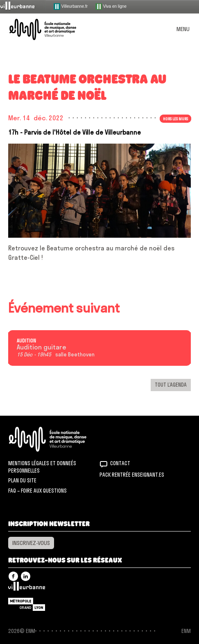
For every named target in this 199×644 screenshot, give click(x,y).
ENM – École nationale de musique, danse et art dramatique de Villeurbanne (52, 29)
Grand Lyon (27, 604)
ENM (58, 439)
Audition (26, 341)
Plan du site (22, 480)
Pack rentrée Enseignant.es (132, 475)
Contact (120, 463)
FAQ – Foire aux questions (37, 491)
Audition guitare (42, 347)
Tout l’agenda (171, 385)
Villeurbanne (27, 588)
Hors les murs (175, 119)
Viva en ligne (111, 7)
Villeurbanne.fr (71, 7)
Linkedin (26, 576)
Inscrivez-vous (31, 543)
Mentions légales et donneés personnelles (42, 467)
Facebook (13, 576)
